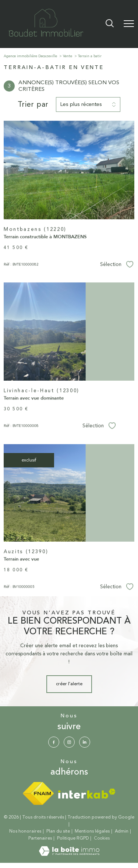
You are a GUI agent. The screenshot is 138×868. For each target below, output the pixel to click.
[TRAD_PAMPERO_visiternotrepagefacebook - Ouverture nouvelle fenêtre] (54, 742)
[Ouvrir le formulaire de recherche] (110, 24)
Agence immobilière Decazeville (30, 56)
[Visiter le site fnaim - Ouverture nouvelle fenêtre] (38, 793)
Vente (68, 56)
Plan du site (58, 831)
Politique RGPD (73, 838)
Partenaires (40, 838)
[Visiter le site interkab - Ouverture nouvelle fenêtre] (87, 794)
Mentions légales (92, 831)
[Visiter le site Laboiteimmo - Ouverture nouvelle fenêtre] (69, 855)
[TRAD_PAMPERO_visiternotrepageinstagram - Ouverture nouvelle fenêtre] (69, 742)
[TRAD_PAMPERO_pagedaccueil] (46, 35)
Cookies (102, 838)
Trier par (33, 104)
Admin (122, 831)
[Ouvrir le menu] (129, 24)
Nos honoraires (25, 831)
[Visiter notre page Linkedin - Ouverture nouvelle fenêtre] (85, 742)
